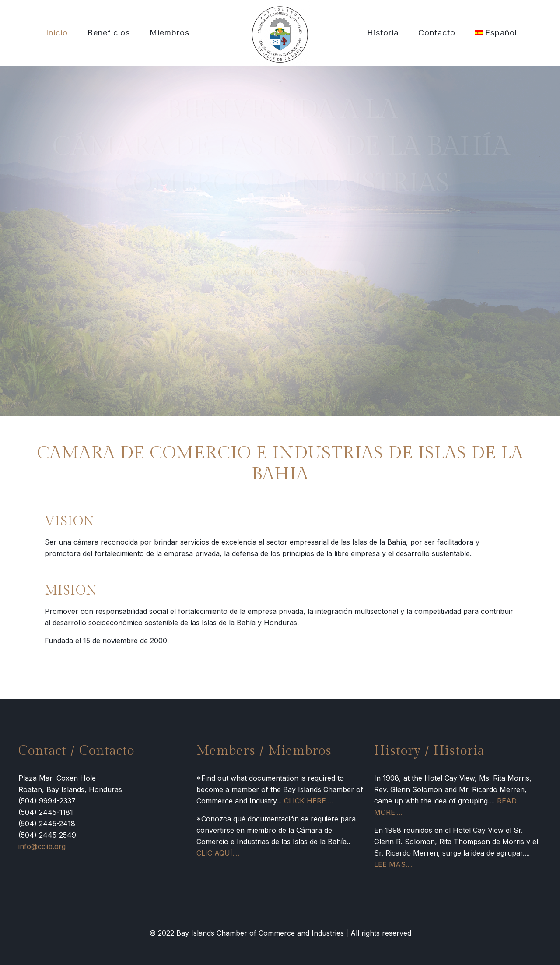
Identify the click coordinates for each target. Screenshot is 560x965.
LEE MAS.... (393, 864)
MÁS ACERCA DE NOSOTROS (280, 275)
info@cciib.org (42, 846)
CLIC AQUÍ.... (218, 853)
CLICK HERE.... (308, 801)
